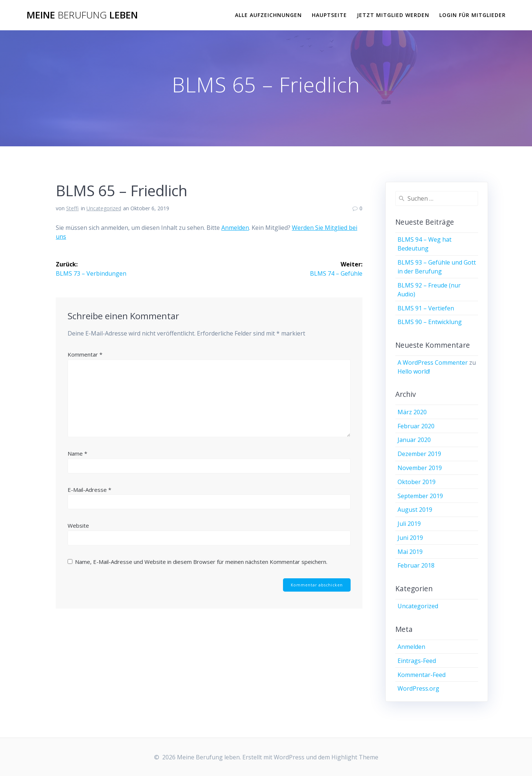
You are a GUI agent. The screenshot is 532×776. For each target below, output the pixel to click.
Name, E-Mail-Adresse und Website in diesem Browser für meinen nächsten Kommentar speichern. (201, 561)
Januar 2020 (414, 440)
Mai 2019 (410, 552)
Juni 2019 (410, 538)
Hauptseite (329, 15)
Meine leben (82, 15)
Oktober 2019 (417, 482)
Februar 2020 (416, 426)
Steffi (72, 208)
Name (77, 453)
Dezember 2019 (419, 454)
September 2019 (420, 496)
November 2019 (420, 468)
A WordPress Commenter (433, 363)
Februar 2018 (416, 565)
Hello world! (414, 371)
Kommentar (85, 354)
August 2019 (415, 510)
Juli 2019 (409, 524)
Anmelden (235, 228)
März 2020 (412, 412)
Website (78, 525)
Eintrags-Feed (417, 661)
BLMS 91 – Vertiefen (426, 308)
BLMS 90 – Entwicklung (430, 322)
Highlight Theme (355, 757)
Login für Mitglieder (473, 15)
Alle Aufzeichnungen (268, 15)
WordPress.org (418, 688)
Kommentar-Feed (422, 675)
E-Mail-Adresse (89, 489)
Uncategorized (104, 208)
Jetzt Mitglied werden (393, 15)
